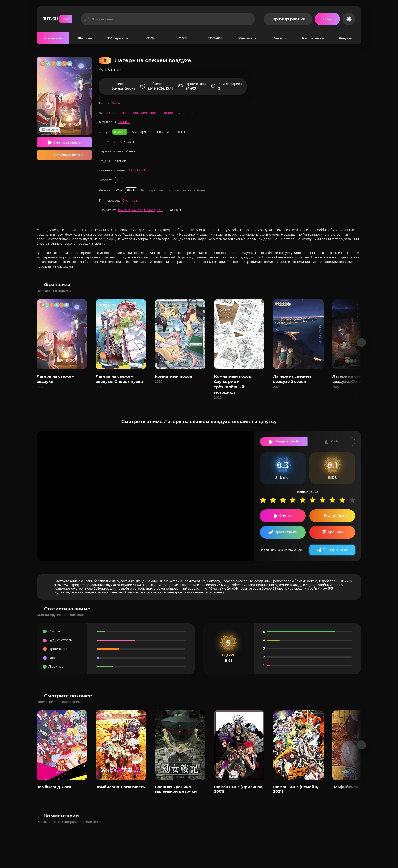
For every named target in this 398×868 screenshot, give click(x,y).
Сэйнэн (124, 122)
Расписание (313, 38)
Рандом (345, 38)
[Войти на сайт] (327, 19)
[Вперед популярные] (362, 745)
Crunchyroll (137, 170)
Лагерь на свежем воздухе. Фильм (351, 379)
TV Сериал (114, 103)
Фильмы (85, 38)
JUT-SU (57, 19)
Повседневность (162, 113)
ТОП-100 (215, 38)
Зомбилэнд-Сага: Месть (120, 787)
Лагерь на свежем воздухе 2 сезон (292, 379)
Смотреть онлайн (68, 142)
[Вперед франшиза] (362, 342)
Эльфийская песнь (352, 787)
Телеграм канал (336, 550)
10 (354, 500)
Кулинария (185, 113)
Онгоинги (248, 38)
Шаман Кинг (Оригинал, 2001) (239, 789)
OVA (150, 38)
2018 (150, 132)
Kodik (335, 442)
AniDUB (124, 210)
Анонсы (280, 38)
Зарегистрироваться (288, 19)
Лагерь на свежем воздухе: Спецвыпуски (119, 379)
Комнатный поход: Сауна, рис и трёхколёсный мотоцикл (233, 384)
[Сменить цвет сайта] (349, 19)
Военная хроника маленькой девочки (176, 789)
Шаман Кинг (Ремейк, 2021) (296, 789)
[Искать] (86, 19)
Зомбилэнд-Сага (54, 787)
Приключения (120, 113)
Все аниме (53, 38)
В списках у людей (68, 155)
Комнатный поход (174, 376)
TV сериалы (118, 38)
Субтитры (130, 200)
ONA (183, 38)
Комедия (140, 113)
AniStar (137, 210)
